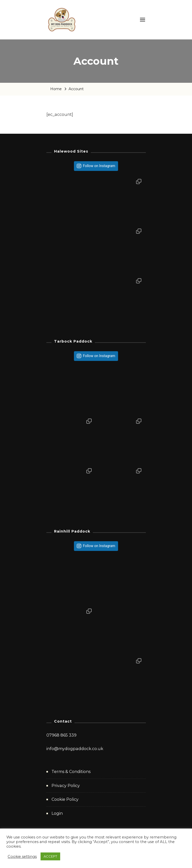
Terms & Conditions (71, 772)
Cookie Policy (65, 799)
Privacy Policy (66, 786)
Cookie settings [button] (22, 857)
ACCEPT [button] (50, 856)
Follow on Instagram (99, 166)
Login (57, 813)
